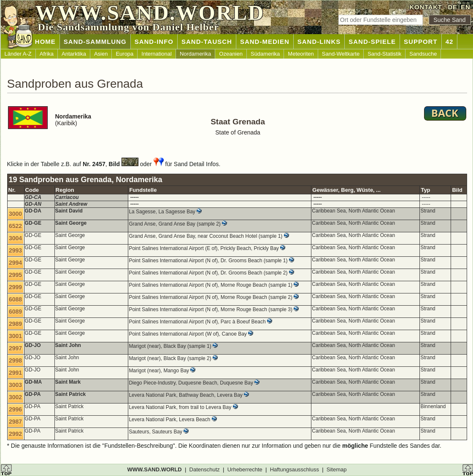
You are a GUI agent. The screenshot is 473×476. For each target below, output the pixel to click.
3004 (15, 238)
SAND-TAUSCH (207, 42)
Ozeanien (231, 54)
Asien (101, 54)
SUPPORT (421, 42)
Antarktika (74, 54)
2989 (15, 324)
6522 (15, 226)
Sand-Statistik (384, 54)
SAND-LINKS (319, 42)
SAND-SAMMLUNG (95, 42)
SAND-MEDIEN (265, 42)
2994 (15, 263)
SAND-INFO (154, 42)
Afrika (47, 54)
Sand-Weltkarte (341, 54)
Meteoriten (301, 54)
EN (465, 7)
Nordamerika (195, 54)
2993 (15, 250)
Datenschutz (205, 469)
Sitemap (337, 469)
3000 (15, 214)
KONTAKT (426, 7)
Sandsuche (423, 54)
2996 (15, 409)
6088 (15, 299)
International (157, 54)
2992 (15, 434)
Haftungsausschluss (295, 469)
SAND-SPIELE (372, 42)
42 (450, 42)
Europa (124, 54)
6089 (15, 312)
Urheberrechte (245, 469)
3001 (15, 336)
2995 (15, 275)
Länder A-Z (18, 54)
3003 (15, 385)
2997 (15, 348)
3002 (15, 397)
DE (452, 7)
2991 (15, 373)
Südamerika (265, 54)
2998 (15, 360)
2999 (15, 287)
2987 (15, 422)
